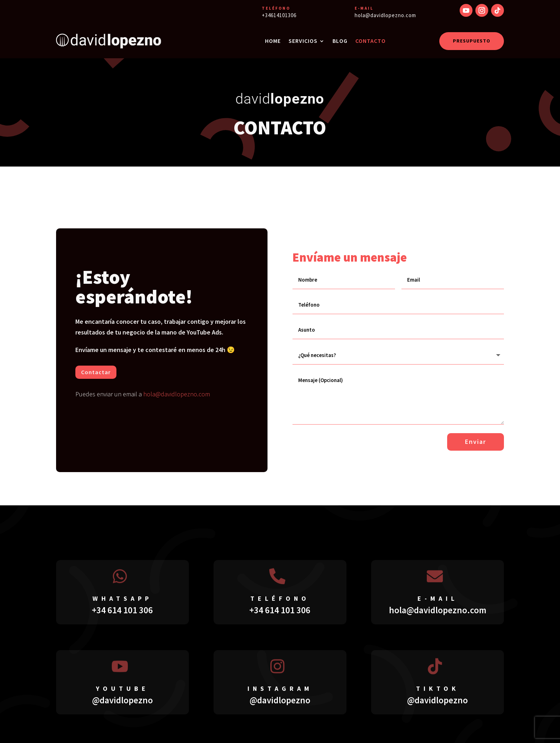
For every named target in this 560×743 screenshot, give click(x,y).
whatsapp (122, 598)
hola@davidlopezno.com (177, 394)
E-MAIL (364, 8)
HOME (273, 41)
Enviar (476, 441)
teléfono (280, 598)
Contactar (96, 372)
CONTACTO (371, 41)
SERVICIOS (303, 41)
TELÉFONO (276, 8)
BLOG (340, 41)
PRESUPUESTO (472, 41)
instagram (280, 688)
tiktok (438, 688)
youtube (122, 688)
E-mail (438, 598)
